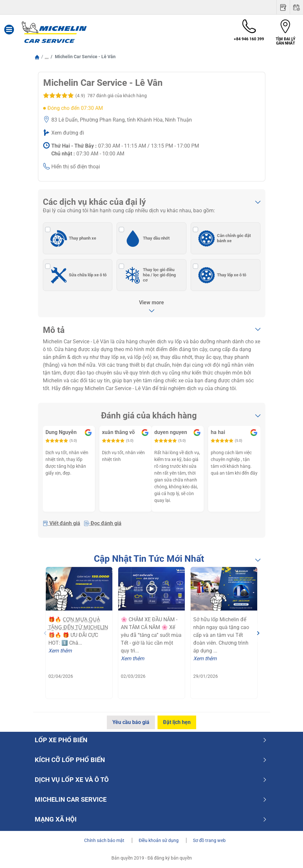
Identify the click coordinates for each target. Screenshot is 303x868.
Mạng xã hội (151, 819)
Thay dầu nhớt (146, 238)
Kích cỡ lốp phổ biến (151, 760)
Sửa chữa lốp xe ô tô (78, 275)
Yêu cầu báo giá (131, 722)
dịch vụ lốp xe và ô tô (151, 780)
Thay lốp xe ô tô (221, 275)
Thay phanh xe (72, 238)
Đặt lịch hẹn (177, 722)
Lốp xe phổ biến (151, 740)
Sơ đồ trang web (209, 840)
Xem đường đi (68, 133)
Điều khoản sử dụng (159, 840)
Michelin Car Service (151, 799)
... (47, 57)
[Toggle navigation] (9, 32)
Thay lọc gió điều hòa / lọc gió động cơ (149, 275)
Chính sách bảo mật (105, 840)
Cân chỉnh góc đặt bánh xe (223, 238)
